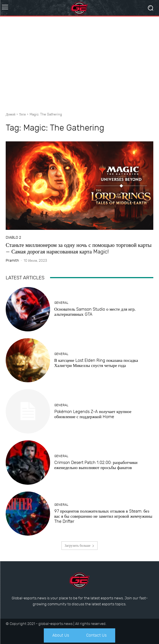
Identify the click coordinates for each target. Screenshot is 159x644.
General (61, 303)
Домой (11, 114)
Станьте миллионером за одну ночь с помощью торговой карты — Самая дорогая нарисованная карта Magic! (79, 248)
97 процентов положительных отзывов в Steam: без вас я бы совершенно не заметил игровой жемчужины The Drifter (103, 516)
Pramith (12, 260)
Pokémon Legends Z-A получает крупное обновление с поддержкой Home (93, 414)
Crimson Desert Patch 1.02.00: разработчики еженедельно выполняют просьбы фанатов (96, 465)
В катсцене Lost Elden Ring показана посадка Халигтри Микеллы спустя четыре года (96, 363)
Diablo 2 (13, 237)
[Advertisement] (79, 62)
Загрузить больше (79, 546)
